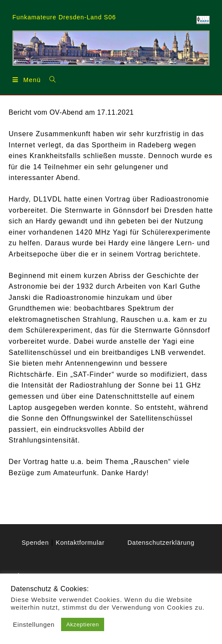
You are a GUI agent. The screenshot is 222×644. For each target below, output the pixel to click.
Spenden (85, 542)
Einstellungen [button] (35, 625)
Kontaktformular (77, 554)
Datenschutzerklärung (161, 542)
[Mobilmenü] (28, 79)
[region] (111, 48)
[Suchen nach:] (52, 79)
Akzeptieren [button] (85, 624)
